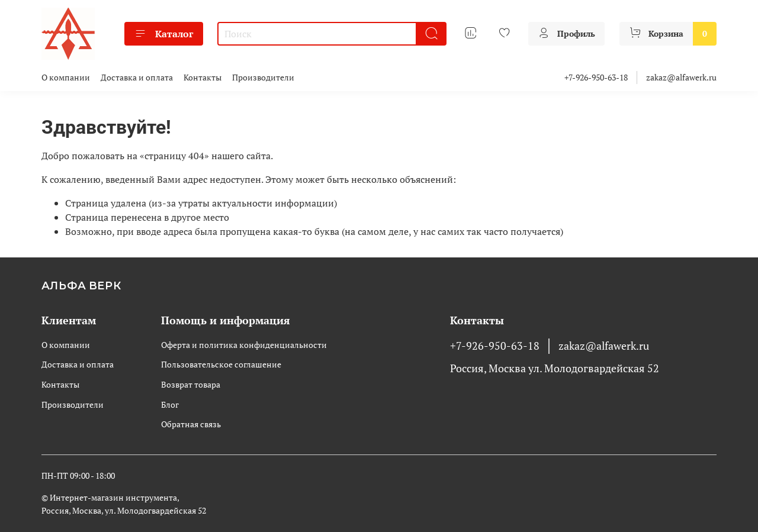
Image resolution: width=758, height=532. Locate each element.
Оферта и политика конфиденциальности (244, 345)
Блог (170, 404)
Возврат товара (191, 384)
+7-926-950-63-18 (596, 77)
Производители (263, 77)
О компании (66, 77)
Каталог (164, 34)
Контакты (203, 77)
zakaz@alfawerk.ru (681, 77)
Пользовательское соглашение (221, 364)
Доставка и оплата (137, 77)
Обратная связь (191, 424)
